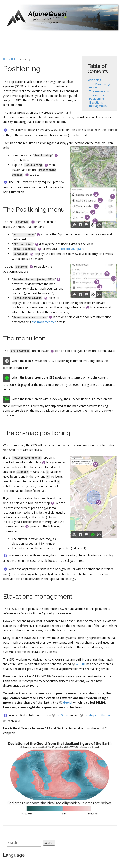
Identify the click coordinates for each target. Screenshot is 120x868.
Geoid (67, 702)
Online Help (10, 59)
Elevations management (98, 104)
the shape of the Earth (99, 715)
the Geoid (62, 715)
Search (49, 843)
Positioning (94, 80)
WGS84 (81, 664)
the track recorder (44, 322)
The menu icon (99, 91)
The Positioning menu (100, 86)
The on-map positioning (97, 97)
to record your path (70, 249)
